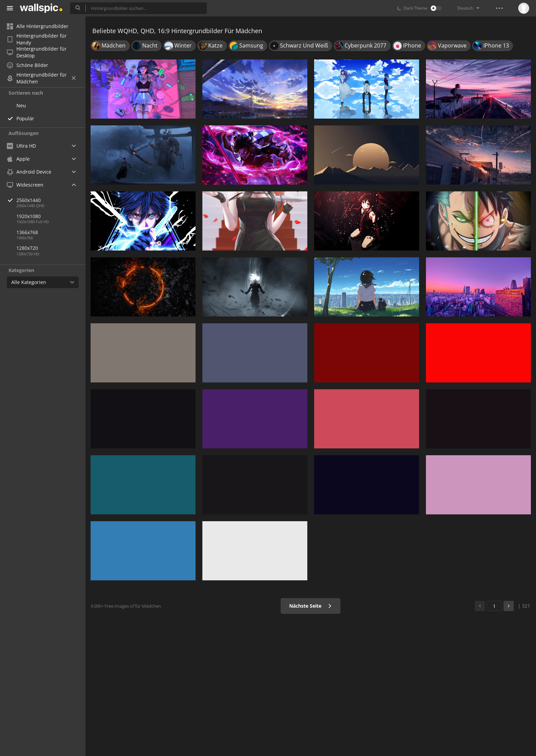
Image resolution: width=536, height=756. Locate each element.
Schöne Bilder (28, 65)
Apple (18, 159)
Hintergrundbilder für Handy (37, 39)
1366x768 (27, 232)
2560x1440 (51, 200)
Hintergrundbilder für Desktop (37, 52)
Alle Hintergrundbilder (38, 26)
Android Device (29, 172)
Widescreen (25, 185)
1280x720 (27, 248)
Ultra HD (21, 146)
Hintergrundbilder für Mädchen (41, 78)
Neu (21, 105)
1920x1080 (29, 216)
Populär (25, 118)
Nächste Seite (311, 606)
